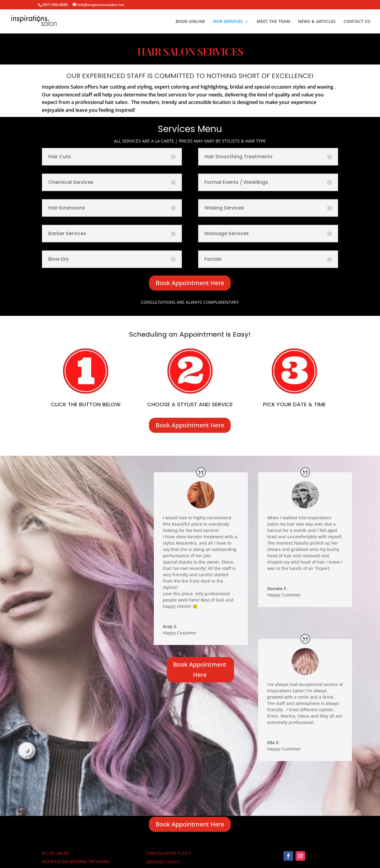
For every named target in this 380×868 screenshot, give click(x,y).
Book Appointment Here (190, 283)
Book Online (190, 22)
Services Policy (163, 862)
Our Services (228, 22)
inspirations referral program (76, 862)
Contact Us (357, 22)
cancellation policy (169, 853)
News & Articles (317, 22)
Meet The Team (273, 22)
